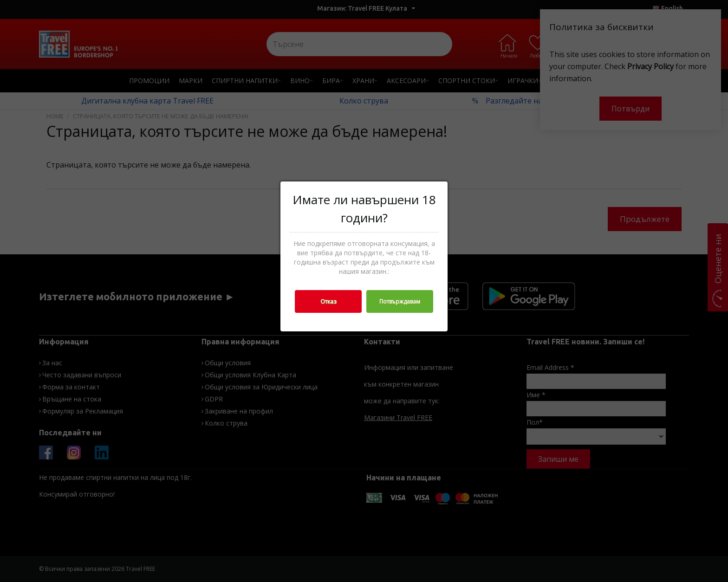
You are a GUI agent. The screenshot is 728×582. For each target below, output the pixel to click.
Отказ (328, 301)
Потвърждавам (400, 301)
